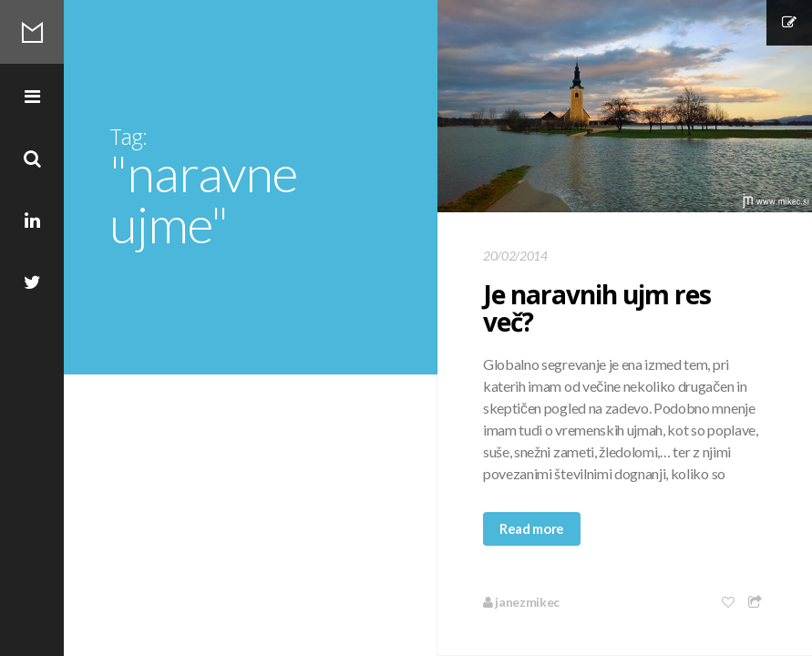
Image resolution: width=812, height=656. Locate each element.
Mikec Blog (32, 32)
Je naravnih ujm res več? (597, 308)
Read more (532, 528)
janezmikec (521, 602)
